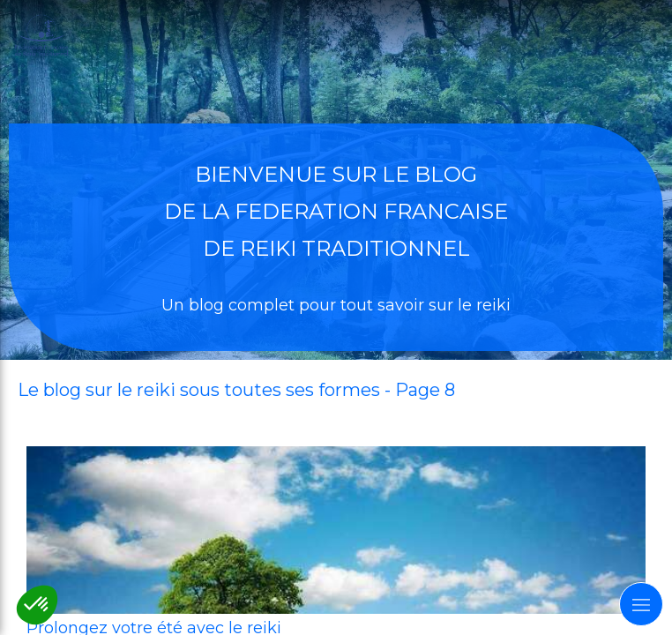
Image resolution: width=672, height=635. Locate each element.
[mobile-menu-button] (641, 604)
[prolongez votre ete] (336, 530)
